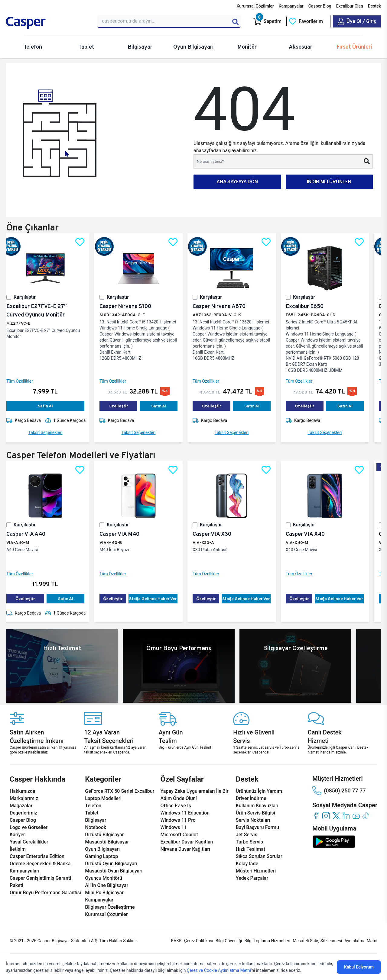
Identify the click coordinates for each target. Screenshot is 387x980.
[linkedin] (346, 816)
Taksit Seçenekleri (50, 432)
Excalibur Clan (350, 6)
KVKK (176, 941)
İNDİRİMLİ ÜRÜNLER (329, 182)
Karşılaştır (29, 297)
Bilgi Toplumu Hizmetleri (267, 941)
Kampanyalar (291, 6)
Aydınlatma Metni (361, 941)
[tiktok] (366, 816)
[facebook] (316, 816)
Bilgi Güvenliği (229, 941)
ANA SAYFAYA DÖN (237, 182)
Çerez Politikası (199, 941)
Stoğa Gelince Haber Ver (158, 599)
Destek (374, 6)
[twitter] (336, 816)
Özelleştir (123, 406)
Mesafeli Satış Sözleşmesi (317, 941)
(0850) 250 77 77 (339, 791)
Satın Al (50, 406)
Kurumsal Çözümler (255, 6)
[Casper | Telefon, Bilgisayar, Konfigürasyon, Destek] (48, 23)
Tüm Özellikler (24, 381)
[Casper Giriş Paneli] (357, 21)
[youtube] (356, 816)
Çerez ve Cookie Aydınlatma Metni (219, 970)
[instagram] (326, 816)
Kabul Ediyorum (359, 967)
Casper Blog (320, 6)
